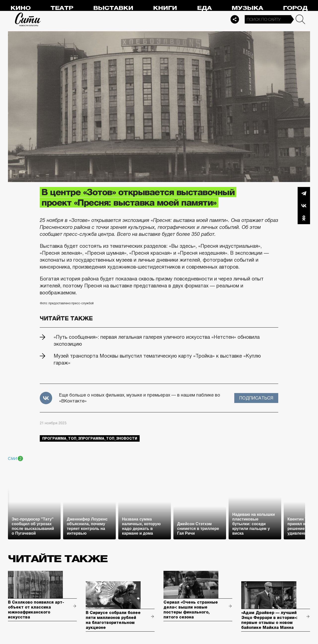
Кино (20, 8)
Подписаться (256, 398)
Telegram (304, 193)
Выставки (113, 8)
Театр (62, 8)
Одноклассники (304, 218)
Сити (28, 19)
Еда (204, 8)
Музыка (247, 8)
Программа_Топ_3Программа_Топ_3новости (90, 438)
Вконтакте (304, 206)
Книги (165, 8)
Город (295, 8)
